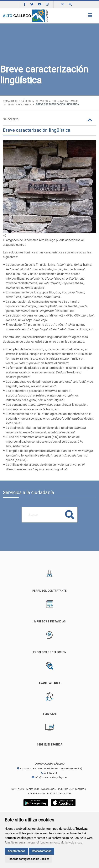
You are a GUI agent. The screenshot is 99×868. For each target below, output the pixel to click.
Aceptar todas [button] (16, 851)
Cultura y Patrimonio (66, 101)
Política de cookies (59, 793)
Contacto (18, 789)
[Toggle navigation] (90, 16)
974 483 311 (49, 773)
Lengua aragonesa (20, 105)
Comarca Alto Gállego (17, 101)
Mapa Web (33, 789)
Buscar (70, 515)
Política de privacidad (72, 789)
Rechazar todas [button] (42, 851)
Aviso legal (48, 789)
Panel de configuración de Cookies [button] (29, 859)
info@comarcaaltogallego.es (50, 777)
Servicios (42, 101)
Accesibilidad (36, 793)
